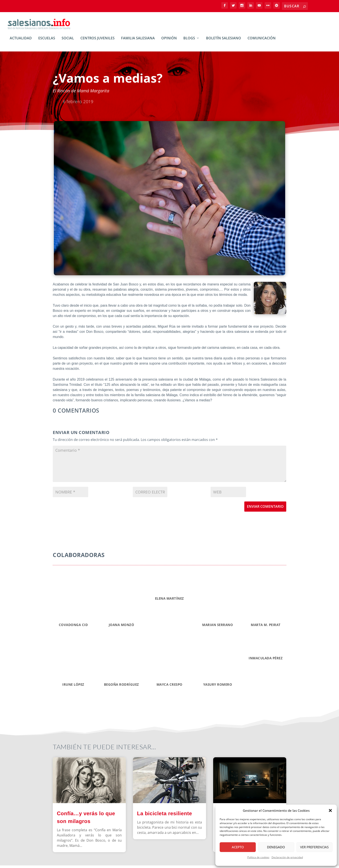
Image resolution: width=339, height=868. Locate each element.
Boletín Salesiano (224, 41)
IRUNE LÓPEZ (73, 687)
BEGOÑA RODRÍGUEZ (122, 687)
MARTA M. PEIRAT (266, 627)
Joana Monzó (122, 627)
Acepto (238, 847)
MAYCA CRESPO (169, 687)
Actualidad (21, 41)
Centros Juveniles (98, 41)
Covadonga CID (73, 627)
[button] (330, 810)
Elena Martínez (169, 601)
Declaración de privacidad (287, 857)
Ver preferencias (314, 847)
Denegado (276, 847)
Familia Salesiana (138, 41)
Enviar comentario (265, 509)
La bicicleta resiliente (165, 816)
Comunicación (262, 41)
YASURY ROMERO (218, 687)
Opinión (169, 41)
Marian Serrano (217, 627)
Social (68, 41)
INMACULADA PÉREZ (266, 660)
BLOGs (189, 41)
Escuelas (47, 41)
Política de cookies (258, 857)
